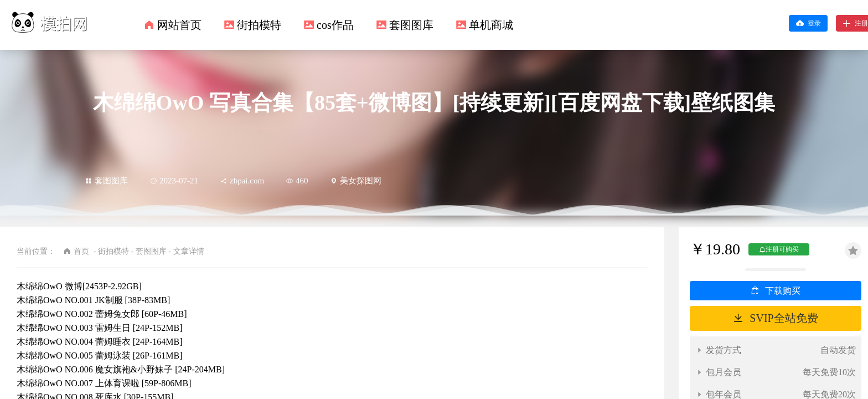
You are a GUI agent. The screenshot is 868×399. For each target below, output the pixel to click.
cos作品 (335, 25)
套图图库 (411, 25)
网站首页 (179, 25)
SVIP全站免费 (784, 318)
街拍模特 (259, 25)
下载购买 (783, 291)
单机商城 (491, 25)
